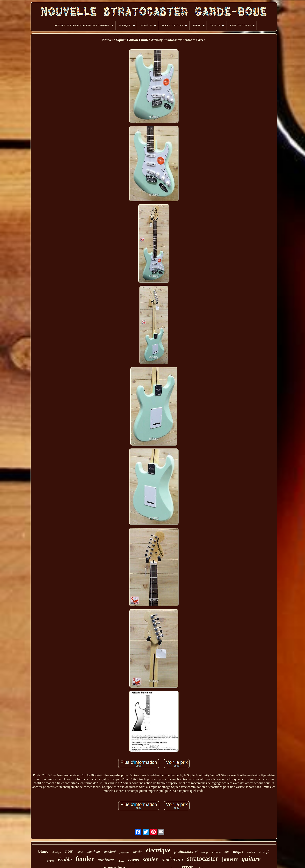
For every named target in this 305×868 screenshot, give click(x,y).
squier (150, 859)
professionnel (186, 851)
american (93, 852)
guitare (251, 859)
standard (110, 852)
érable (65, 859)
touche (138, 852)
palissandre (124, 853)
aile (227, 852)
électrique (158, 850)
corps (134, 860)
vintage (205, 852)
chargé (264, 852)
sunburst (106, 860)
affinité (216, 852)
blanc (43, 851)
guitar (51, 861)
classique (57, 852)
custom (251, 852)
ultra (80, 852)
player (121, 861)
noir (69, 851)
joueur (230, 859)
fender (85, 859)
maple (238, 851)
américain (172, 859)
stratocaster (202, 859)
